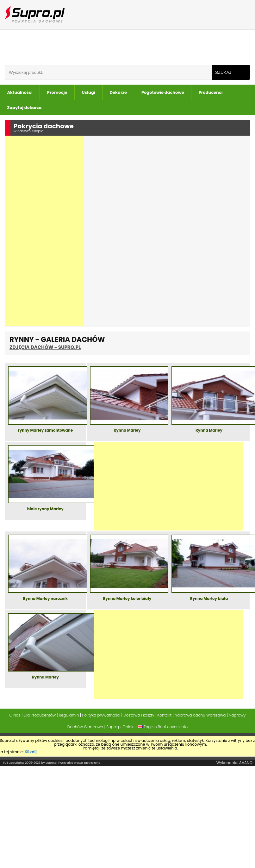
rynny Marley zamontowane (45, 431)
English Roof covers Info (163, 727)
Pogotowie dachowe (163, 92)
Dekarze (118, 92)
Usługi (89, 92)
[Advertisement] (44, 231)
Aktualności (20, 92)
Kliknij (31, 752)
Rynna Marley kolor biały (127, 599)
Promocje (57, 92)
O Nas (15, 715)
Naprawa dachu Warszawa (200, 715)
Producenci (211, 92)
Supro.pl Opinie (120, 727)
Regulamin (69, 715)
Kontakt (164, 715)
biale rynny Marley (45, 509)
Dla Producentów (40, 715)
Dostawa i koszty (139, 715)
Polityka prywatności (101, 715)
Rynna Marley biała (209, 599)
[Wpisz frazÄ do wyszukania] (108, 72)
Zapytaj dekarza (25, 108)
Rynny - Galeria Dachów (57, 343)
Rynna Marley (127, 431)
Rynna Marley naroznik (45, 599)
